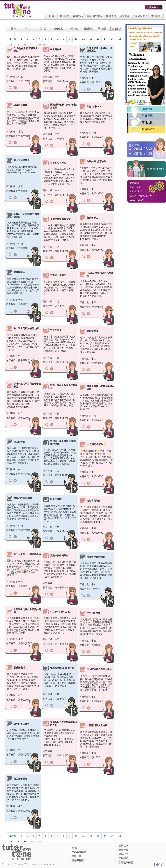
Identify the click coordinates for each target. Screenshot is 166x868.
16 (120, 39)
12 (91, 39)
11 (83, 39)
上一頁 (13, 39)
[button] (162, 65)
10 (76, 39)
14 (105, 39)
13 (98, 39)
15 (112, 39)
